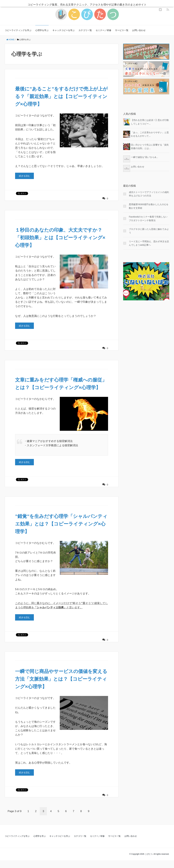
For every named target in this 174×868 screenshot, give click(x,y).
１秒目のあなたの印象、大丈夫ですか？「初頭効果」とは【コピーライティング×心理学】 (61, 237)
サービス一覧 (122, 30)
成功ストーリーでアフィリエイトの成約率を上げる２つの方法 (149, 194)
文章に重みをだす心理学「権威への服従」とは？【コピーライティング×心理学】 (61, 387)
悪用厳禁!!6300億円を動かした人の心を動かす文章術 (149, 206)
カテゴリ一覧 (85, 30)
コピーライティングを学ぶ (18, 30)
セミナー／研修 (103, 30)
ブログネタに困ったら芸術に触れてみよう (149, 231)
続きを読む (24, 176)
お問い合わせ (139, 30)
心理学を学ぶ (42, 30)
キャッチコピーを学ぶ (64, 30)
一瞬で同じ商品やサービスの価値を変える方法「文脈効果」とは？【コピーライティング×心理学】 (62, 686)
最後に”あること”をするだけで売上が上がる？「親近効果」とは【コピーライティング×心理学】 (61, 96)
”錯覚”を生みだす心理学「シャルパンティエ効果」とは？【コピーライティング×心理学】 (59, 531)
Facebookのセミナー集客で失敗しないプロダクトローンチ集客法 (148, 218)
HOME (10, 40)
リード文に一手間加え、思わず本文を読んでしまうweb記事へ (149, 243)
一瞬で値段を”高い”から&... (144, 157)
